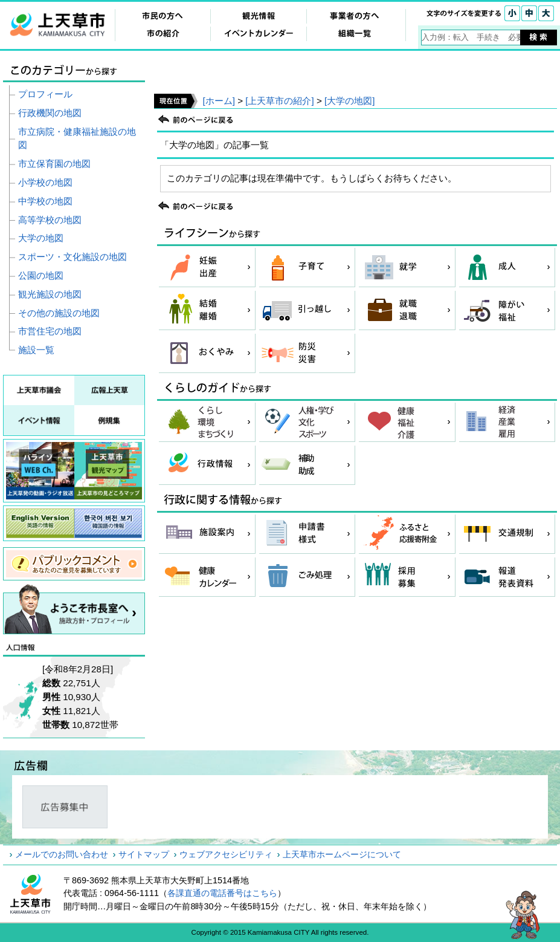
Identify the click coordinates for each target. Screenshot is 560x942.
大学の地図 (41, 238)
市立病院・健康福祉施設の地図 (77, 138)
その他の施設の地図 (59, 313)
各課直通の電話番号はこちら (222, 893)
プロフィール (45, 94)
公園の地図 (41, 275)
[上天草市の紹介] (279, 101)
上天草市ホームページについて (342, 854)
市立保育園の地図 (54, 164)
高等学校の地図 (50, 220)
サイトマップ (144, 854)
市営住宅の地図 (50, 331)
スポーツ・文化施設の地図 (72, 257)
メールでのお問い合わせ (62, 854)
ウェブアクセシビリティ (226, 854)
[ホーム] (218, 101)
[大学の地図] (349, 101)
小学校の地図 (45, 182)
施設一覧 (36, 350)
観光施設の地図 (50, 294)
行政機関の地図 (50, 113)
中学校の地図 (45, 201)
